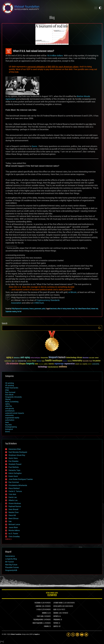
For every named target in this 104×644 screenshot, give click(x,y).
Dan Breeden (14, 461)
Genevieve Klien (15, 449)
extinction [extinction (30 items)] (29, 361)
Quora (34, 146)
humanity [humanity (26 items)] (65, 361)
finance (32, 309)
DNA (7, 390)
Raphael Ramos (15, 506)
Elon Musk (9, 395)
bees (7, 422)
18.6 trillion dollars (55, 56)
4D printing (10, 385)
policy (44, 309)
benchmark (53, 309)
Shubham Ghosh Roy (17, 455)
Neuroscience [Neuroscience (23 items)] (41, 364)
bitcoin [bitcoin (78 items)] (80, 358)
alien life (9, 406)
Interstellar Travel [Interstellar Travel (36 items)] (87, 361)
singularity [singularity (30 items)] (85, 364)
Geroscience (10, 556)
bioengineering (11, 427)
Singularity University (13, 397)
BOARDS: (56, 613)
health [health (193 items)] (49, 361)
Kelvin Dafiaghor (15, 473)
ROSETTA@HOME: (38, 623)
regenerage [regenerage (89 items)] (59, 364)
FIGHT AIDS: (40, 616)
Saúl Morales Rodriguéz (18, 452)
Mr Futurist (9, 562)
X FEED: (39, 610)
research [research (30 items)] (77, 364)
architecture (10, 411)
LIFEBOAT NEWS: (58, 603)
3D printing (10, 383)
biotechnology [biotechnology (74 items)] (71, 358)
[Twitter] (73, 635)
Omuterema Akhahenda (18, 485)
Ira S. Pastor (13, 534)
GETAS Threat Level (52, 595)
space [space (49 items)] (90, 364)
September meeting (11, 312)
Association (16, 303)
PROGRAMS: (57, 620)
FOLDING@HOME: (38, 620)
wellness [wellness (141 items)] (63, 367)
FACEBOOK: (38, 603)
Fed (76, 309)
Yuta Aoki (12, 494)
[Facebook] (69, 635)
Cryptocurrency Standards (48, 300)
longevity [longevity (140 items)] (30, 364)
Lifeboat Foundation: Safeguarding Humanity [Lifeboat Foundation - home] (46, 8)
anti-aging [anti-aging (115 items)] (25, 358)
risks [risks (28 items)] (81, 364)
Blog (52, 18)
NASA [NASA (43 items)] (37, 364)
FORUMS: (46, 627)
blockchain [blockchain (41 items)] (86, 358)
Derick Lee (13, 497)
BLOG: (55, 610)
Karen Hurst (13, 476)
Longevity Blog (11, 559)
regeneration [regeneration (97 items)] (69, 364)
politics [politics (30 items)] (46, 364)
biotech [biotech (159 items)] (62, 357)
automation (10, 420)
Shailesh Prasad (15, 464)
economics (26, 309)
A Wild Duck (39, 303)
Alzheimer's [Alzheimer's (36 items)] (17, 358)
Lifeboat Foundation (16, 634)
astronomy (9, 415)
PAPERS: (56, 623)
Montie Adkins (14, 530)
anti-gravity (10, 408)
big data (8, 425)
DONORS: (45, 613)
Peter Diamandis (12, 388)
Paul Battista (14, 467)
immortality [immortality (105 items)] (77, 361)
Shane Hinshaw (15, 503)
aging (7, 404)
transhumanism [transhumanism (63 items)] (53, 367)
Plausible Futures (12, 567)
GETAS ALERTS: (58, 606)
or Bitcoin (72, 292)
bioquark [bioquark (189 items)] (53, 357)
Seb (10, 521)
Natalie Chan (14, 512)
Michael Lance (14, 524)
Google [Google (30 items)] (43, 361)
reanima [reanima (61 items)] (51, 364)
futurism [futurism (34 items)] (39, 361)
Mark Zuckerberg (12, 402)
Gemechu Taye (14, 470)
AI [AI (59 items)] (13, 358)
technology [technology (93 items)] (43, 367)
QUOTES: (56, 627)
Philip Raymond (16, 309)
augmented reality (12, 418)
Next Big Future (11, 565)
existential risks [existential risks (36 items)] (22, 361)
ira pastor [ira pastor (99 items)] (97, 361)
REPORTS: (56, 616)
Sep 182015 (9, 51)
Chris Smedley (14, 537)
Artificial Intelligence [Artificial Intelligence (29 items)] (35, 358)
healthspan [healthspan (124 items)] (57, 361)
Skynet (8, 399)
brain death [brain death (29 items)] (92, 358)
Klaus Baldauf (14, 488)
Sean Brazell (13, 509)
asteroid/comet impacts (15, 413)
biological (9, 429)
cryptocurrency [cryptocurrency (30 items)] (8, 361)
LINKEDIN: (38, 606)
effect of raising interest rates (66, 309)
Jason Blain (13, 527)
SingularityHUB (11, 570)
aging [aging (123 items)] (9, 358)
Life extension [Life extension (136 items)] (12, 364)
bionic (8, 432)
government (38, 309)
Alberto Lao (13, 500)
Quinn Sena (13, 458)
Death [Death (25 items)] (16, 361)
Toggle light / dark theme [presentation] (100, 8)
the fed (19, 312)
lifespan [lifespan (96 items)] (22, 364)
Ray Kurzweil (10, 392)
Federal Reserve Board (84, 309)
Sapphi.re (37, 634)
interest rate (95, 309)
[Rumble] (86, 635)
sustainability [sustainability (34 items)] (96, 364)
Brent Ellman (14, 518)
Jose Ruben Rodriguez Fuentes (21, 479)
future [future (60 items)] (34, 361)
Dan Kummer (14, 482)
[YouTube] (82, 635)
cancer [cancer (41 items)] (97, 358)
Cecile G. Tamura (15, 491)
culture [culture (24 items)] (13, 361)
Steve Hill (12, 515)
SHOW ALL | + (9, 539)
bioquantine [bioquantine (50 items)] (44, 358)
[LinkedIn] (77, 635)
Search (99, 328)
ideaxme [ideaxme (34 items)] (70, 361)
